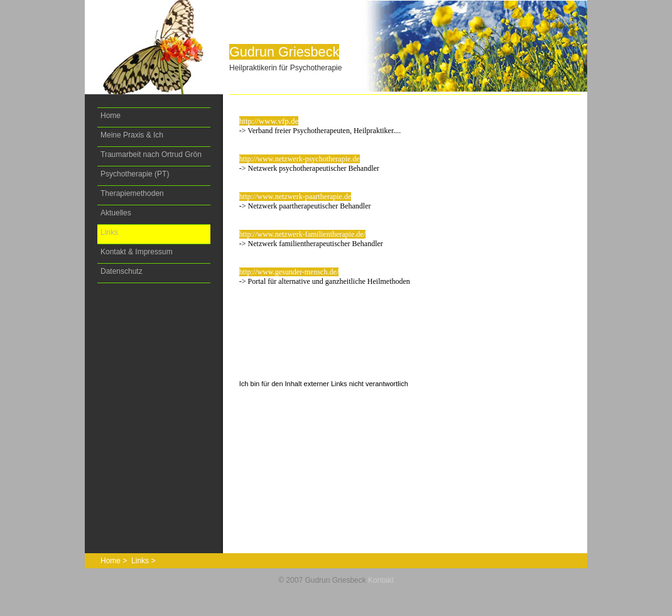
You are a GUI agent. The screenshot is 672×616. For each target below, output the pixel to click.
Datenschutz (122, 271)
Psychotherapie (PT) (135, 174)
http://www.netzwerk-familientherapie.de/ (302, 234)
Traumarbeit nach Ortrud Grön (151, 154)
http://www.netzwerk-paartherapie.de (295, 197)
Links (109, 232)
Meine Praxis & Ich (132, 135)
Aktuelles (116, 213)
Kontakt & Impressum (137, 252)
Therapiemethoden (132, 193)
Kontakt (381, 580)
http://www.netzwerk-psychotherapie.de (300, 159)
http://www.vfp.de (269, 121)
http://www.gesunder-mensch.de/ (289, 272)
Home (111, 116)
